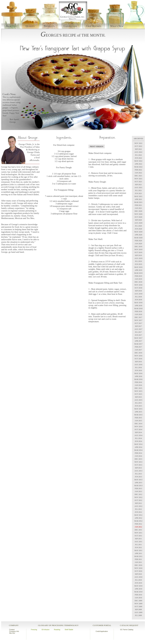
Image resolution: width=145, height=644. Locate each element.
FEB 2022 (138, 170)
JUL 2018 (138, 297)
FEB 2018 (138, 311)
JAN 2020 (138, 244)
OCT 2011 (138, 536)
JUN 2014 (138, 441)
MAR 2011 (138, 556)
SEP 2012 (138, 503)
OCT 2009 (138, 607)
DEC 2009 (138, 601)
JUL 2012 (138, 509)
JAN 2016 (138, 385)
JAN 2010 (138, 598)
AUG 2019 (138, 258)
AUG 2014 (138, 435)
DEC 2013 (138, 459)
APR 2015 (138, 412)
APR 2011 (138, 553)
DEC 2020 (138, 211)
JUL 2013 (138, 474)
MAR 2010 (138, 592)
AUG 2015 (138, 400)
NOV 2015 (138, 391)
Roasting (57, 630)
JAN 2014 (138, 456)
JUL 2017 (138, 332)
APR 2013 (138, 483)
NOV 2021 (138, 179)
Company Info (14, 631)
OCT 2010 (138, 571)
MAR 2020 (138, 238)
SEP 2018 (138, 291)
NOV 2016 (138, 356)
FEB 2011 (138, 559)
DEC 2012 (138, 494)
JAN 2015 (138, 421)
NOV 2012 (138, 497)
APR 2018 (138, 306)
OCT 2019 (138, 252)
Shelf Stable (69, 630)
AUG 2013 (138, 471)
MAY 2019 (138, 267)
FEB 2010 (138, 595)
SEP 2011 (138, 539)
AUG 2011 (138, 542)
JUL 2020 (138, 226)
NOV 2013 (138, 462)
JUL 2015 (138, 403)
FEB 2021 (138, 205)
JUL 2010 (138, 580)
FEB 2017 (138, 347)
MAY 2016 (138, 373)
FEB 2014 (138, 453)
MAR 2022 (138, 167)
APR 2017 (138, 341)
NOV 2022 (138, 143)
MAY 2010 (138, 586)
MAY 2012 (138, 515)
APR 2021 (138, 199)
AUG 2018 (138, 294)
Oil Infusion (45, 630)
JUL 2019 (138, 261)
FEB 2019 (138, 276)
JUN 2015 (138, 406)
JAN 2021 (138, 208)
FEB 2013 (138, 488)
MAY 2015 (138, 409)
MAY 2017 (138, 338)
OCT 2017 (138, 323)
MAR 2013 (138, 486)
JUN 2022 (138, 158)
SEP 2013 (138, 468)
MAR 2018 (138, 309)
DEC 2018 (138, 282)
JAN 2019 (138, 279)
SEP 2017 (138, 326)
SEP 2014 (138, 432)
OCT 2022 (138, 146)
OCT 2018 (138, 288)
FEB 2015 (138, 418)
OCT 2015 (138, 394)
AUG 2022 (138, 152)
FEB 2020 (138, 241)
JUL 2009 (138, 615)
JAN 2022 (138, 173)
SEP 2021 (138, 185)
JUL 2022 (138, 155)
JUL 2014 (138, 438)
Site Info (12, 633)
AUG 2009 (138, 612)
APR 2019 (138, 270)
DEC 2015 (138, 388)
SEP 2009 (138, 609)
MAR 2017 (138, 344)
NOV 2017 (138, 320)
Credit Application (102, 631)
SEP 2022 (138, 149)
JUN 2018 (138, 300)
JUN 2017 (138, 335)
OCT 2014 (138, 429)
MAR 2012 (138, 521)
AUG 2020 (138, 223)
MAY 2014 (138, 444)
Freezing (34, 630)
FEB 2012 (138, 524)
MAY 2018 (138, 303)
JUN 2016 (138, 370)
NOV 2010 (138, 568)
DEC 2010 (138, 565)
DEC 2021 (138, 176)
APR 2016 (138, 376)
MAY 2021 (138, 196)
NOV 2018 (138, 285)
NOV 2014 (138, 427)
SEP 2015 (138, 397)
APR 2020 (138, 235)
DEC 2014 (138, 424)
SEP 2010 (138, 574)
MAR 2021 (138, 202)
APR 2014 (138, 447)
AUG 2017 (138, 329)
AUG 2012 (138, 506)
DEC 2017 (138, 317)
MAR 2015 (138, 415)
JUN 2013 (138, 477)
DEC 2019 (138, 247)
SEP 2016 (138, 362)
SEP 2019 (138, 255)
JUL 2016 (138, 368)
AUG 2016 (138, 365)
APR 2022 (138, 164)
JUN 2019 (138, 264)
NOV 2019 (138, 249)
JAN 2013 (138, 491)
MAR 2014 (138, 450)
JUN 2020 (138, 229)
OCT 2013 (138, 465)
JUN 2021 (138, 193)
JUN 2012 (138, 512)
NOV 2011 (138, 533)
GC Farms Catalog (127, 630)
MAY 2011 (138, 550)
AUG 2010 (138, 577)
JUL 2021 (138, 190)
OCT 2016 (138, 359)
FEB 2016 (138, 382)
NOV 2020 (138, 214)
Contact (12, 630)
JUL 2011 (138, 545)
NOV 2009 (138, 604)
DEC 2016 (138, 353)
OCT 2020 (138, 217)
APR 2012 (138, 518)
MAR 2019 (138, 273)
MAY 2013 (138, 480)
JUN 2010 (138, 583)
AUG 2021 (138, 188)
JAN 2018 (138, 314)
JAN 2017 (138, 350)
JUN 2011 (138, 548)
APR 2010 (138, 589)
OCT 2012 (138, 500)
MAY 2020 (138, 232)
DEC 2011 (138, 530)
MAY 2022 (138, 161)
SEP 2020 (138, 220)
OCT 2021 (138, 182)
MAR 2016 (138, 379)
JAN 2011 (138, 562)
